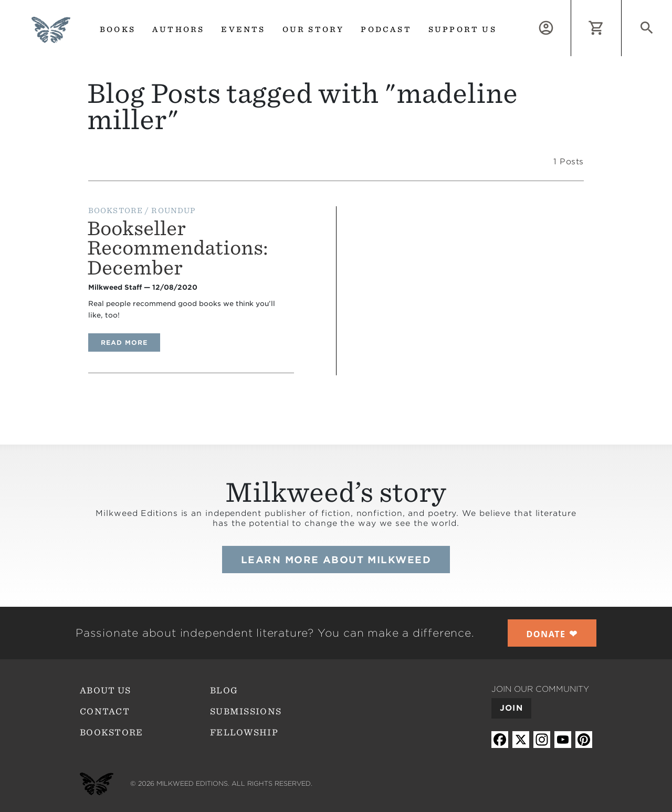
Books (118, 29)
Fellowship (244, 732)
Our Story (313, 29)
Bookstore (112, 732)
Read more (130, 342)
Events (243, 29)
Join (511, 708)
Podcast (386, 29)
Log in (571, 6)
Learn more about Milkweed (336, 560)
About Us (105, 690)
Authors (178, 29)
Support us (463, 29)
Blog (224, 690)
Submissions (246, 711)
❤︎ (552, 634)
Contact (105, 711)
